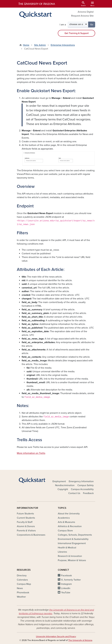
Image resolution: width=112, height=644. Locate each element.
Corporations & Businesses (31, 535)
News (20, 588)
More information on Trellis (31, 453)
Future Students (25, 514)
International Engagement (72, 543)
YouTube (66, 593)
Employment (59, 481)
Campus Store (65, 531)
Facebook (66, 576)
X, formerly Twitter (71, 580)
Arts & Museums (66, 522)
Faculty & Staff (25, 522)
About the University (69, 514)
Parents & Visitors (26, 531)
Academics (64, 518)
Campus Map (24, 584)
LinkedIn (66, 588)
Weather (21, 597)
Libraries (62, 552)
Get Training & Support (77, 33)
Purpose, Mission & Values (72, 560)
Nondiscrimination (65, 485)
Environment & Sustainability (73, 539)
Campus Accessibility (82, 489)
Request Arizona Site (82, 16)
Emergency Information (81, 481)
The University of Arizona (80, 640)
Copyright (63, 489)
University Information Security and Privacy (56, 636)
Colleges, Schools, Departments (75, 535)
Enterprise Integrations (63, 45)
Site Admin (40, 45)
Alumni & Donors (26, 526)
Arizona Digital (86, 12)
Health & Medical (67, 548)
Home (26, 45)
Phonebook (23, 593)
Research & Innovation (70, 556)
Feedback (88, 493)
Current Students (26, 518)
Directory (22, 576)
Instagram (66, 584)
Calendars (22, 580)
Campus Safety (86, 485)
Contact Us (74, 493)
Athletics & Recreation (70, 526)
